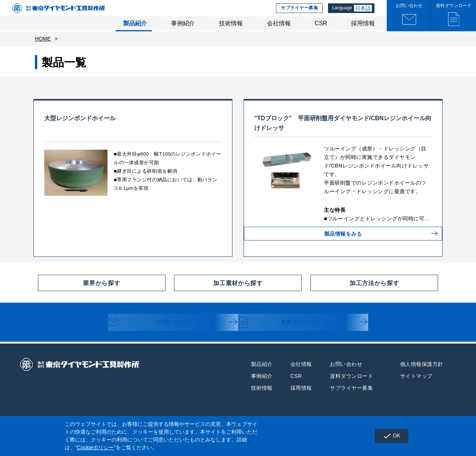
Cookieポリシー (96, 447)
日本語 (364, 13)
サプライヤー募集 (298, 13)
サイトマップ (416, 386)
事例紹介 (183, 33)
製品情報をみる (343, 249)
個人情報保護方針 (422, 374)
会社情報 (279, 33)
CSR (321, 33)
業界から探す (79, 293)
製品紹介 (135, 33)
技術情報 (231, 33)
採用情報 (363, 33)
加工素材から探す (218, 293)
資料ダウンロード (291, 333)
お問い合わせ (157, 333)
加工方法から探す (355, 293)
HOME (43, 48)
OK (390, 436)
